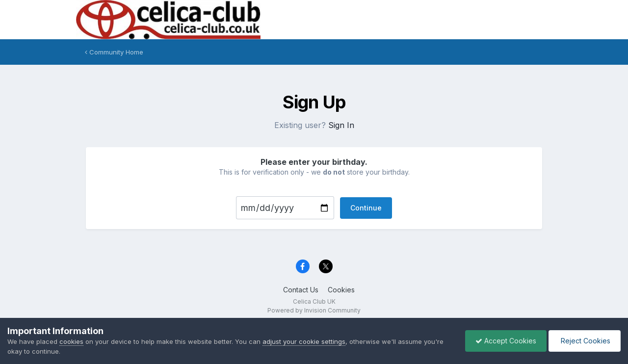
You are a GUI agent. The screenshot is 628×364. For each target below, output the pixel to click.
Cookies (341, 290)
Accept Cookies (506, 341)
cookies (71, 341)
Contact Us (301, 290)
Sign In (341, 125)
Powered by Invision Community (314, 310)
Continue (366, 208)
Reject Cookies (585, 341)
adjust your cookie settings (304, 341)
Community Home (114, 52)
